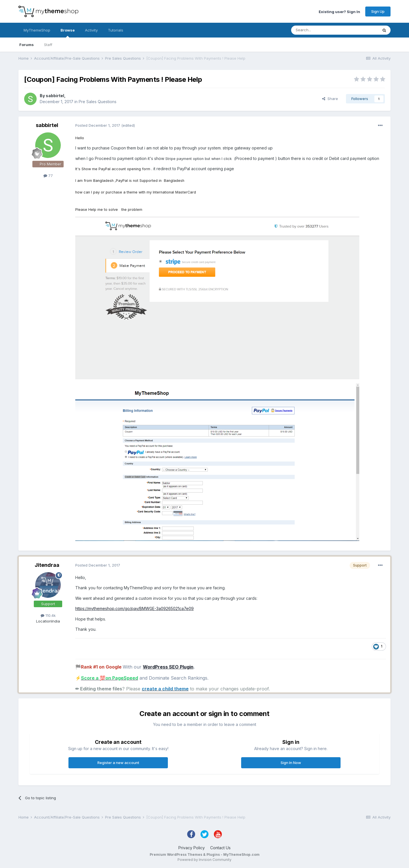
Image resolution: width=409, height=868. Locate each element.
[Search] (320, 30)
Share (330, 99)
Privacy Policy (192, 848)
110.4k (48, 615)
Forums (27, 45)
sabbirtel (55, 96)
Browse (68, 33)
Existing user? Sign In (339, 11)
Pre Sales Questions (98, 102)
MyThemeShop (37, 30)
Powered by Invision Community (204, 860)
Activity (91, 30)
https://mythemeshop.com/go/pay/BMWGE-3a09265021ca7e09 (134, 608)
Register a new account (118, 763)
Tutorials (116, 30)
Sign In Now (291, 763)
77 (48, 176)
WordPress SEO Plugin (168, 667)
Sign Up (378, 11)
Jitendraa (47, 565)
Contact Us (220, 848)
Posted (98, 125)
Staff (48, 45)
